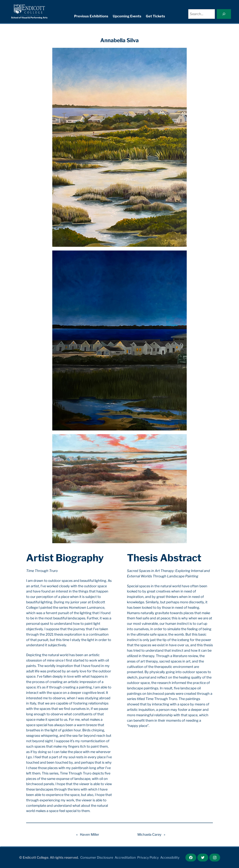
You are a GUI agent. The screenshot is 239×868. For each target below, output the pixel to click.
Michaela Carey (149, 834)
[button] (119, 147)
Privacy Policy (148, 857)
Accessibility (170, 857)
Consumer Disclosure (97, 857)
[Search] (224, 14)
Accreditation (125, 857)
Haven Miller (90, 834)
